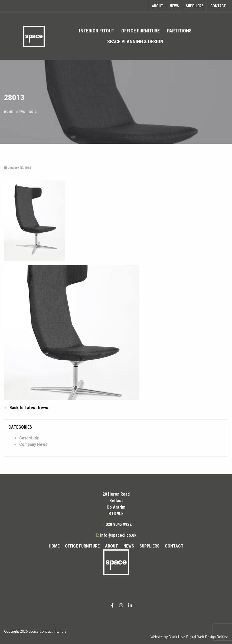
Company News (33, 444)
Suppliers (195, 6)
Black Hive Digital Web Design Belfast (198, 637)
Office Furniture (140, 31)
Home (9, 112)
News (174, 6)
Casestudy (29, 438)
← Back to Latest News (26, 408)
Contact (218, 6)
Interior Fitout (97, 31)
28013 (32, 112)
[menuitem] (97, 31)
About (157, 6)
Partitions (179, 31)
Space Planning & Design (135, 41)
